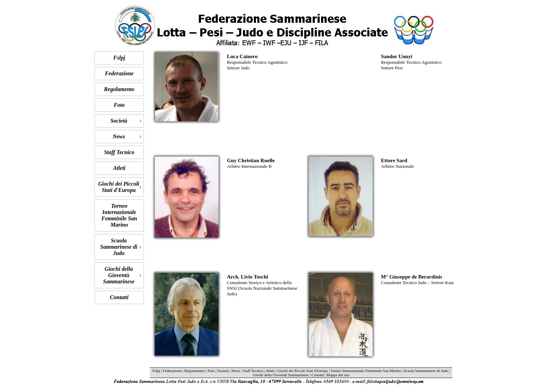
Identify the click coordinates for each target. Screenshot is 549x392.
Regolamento (119, 89)
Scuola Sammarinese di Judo (426, 371)
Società (223, 371)
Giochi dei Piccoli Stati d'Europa (303, 371)
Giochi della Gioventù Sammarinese (281, 375)
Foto (119, 105)
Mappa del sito (338, 375)
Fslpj (119, 58)
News (236, 371)
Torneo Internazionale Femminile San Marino (119, 215)
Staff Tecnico (119, 152)
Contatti (119, 297)
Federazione (119, 73)
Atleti (119, 168)
